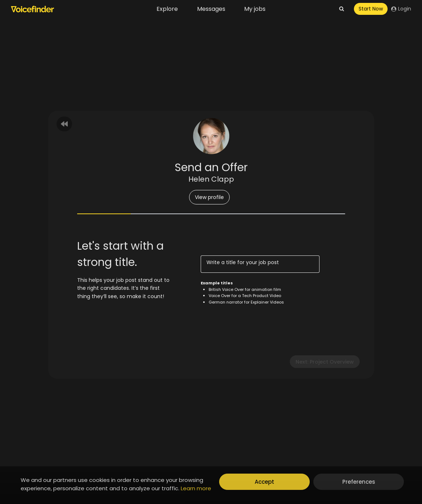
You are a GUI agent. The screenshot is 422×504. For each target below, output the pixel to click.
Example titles (217, 283)
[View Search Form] (342, 9)
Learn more (196, 488)
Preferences (359, 482)
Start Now (371, 9)
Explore (167, 9)
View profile (209, 197)
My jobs (255, 9)
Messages (211, 9)
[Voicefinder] (32, 9)
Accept (264, 482)
